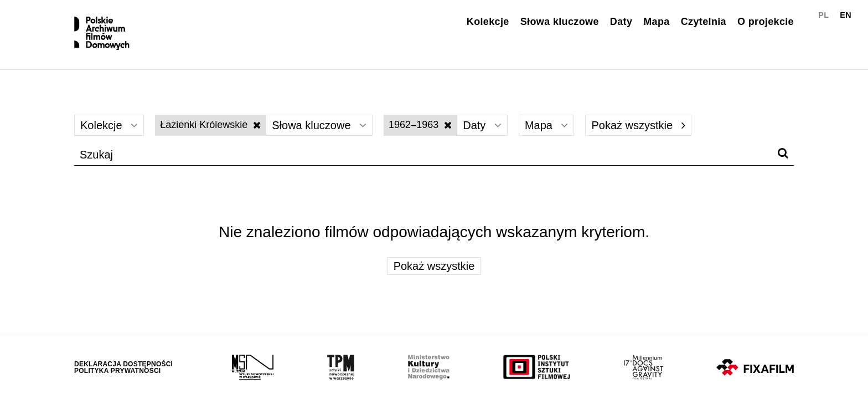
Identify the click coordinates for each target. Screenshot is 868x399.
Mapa (656, 22)
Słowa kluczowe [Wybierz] (319, 125)
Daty (621, 22)
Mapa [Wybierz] (547, 125)
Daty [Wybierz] (482, 125)
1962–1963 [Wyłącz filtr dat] (420, 125)
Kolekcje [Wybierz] (109, 125)
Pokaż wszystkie (638, 125)
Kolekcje (488, 22)
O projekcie (766, 22)
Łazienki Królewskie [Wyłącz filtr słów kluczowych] (210, 125)
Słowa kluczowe (560, 22)
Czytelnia (704, 22)
